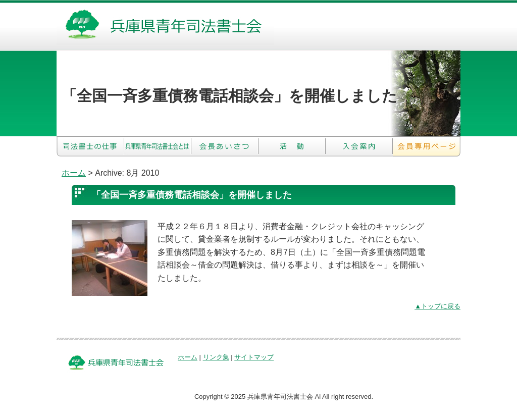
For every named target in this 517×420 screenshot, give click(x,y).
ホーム (74, 173)
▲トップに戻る (437, 306)
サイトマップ (254, 357)
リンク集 (216, 357)
